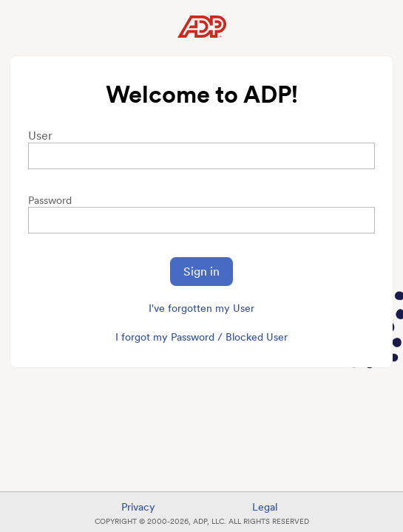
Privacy (138, 507)
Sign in (201, 272)
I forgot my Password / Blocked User (201, 337)
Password (50, 200)
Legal (265, 507)
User (40, 136)
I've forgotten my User (201, 308)
